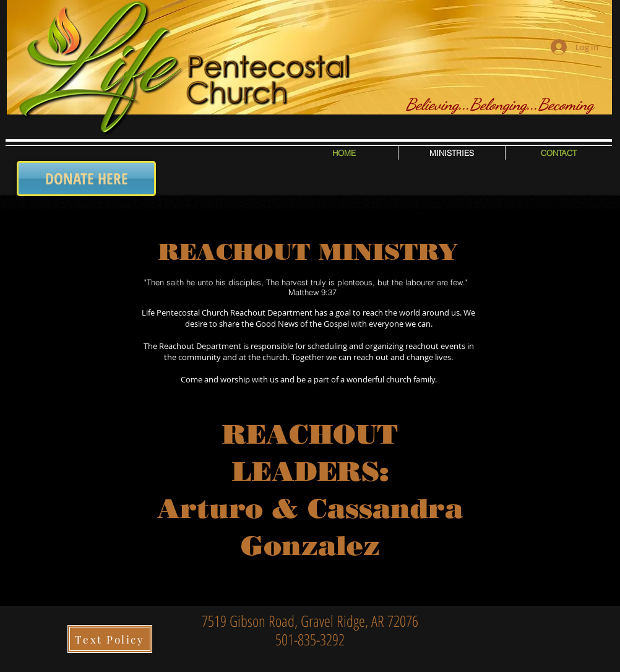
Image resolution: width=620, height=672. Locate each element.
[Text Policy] (110, 639)
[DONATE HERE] (86, 179)
